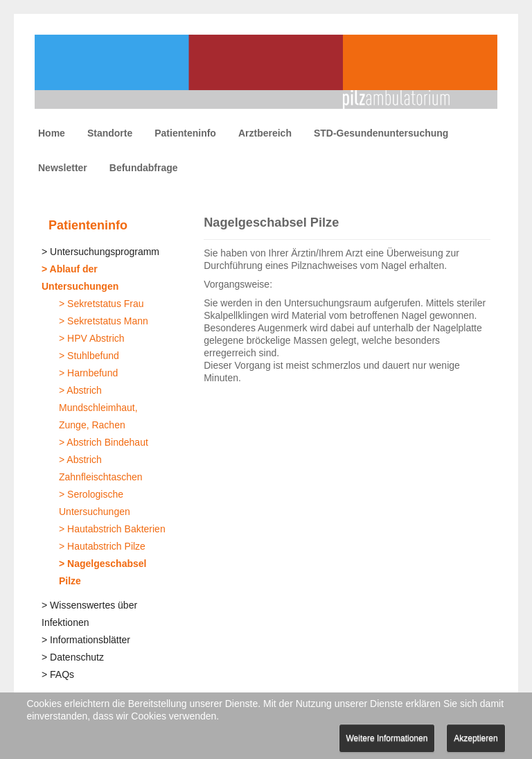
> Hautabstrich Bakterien (112, 529)
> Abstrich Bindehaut (104, 442)
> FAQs (58, 674)
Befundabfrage (144, 168)
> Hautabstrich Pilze (102, 546)
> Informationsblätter (86, 640)
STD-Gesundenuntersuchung (381, 133)
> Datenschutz (73, 657)
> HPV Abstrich (92, 338)
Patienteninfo (185, 133)
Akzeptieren (476, 738)
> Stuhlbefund (89, 356)
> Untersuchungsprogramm (100, 252)
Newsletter (63, 168)
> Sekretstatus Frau (101, 304)
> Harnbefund (88, 373)
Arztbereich (265, 133)
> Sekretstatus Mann (104, 321)
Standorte (110, 133)
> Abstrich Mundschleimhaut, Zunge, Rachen (98, 408)
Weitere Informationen (387, 738)
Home (52, 133)
